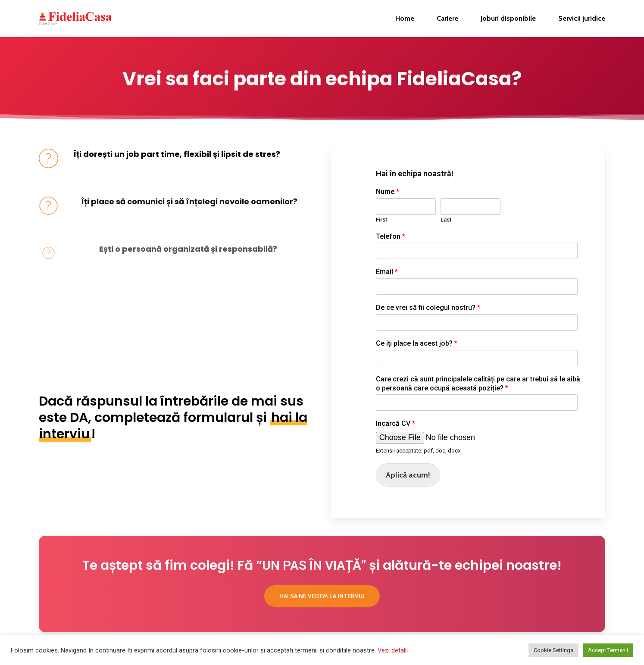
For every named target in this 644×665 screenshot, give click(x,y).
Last (446, 220)
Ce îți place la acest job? (417, 343)
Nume (388, 192)
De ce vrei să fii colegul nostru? (428, 308)
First (381, 220)
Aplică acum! (408, 475)
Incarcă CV (395, 423)
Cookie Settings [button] (553, 650)
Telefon (391, 236)
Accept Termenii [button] (608, 650)
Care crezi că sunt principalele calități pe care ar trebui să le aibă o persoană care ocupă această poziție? (478, 384)
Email (387, 272)
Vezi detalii (393, 650)
